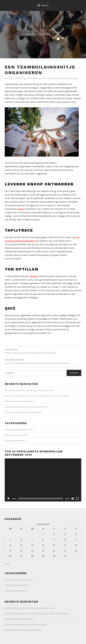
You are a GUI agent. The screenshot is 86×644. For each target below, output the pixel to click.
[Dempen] (73, 499)
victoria (45, 78)
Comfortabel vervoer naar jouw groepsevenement (29, 390)
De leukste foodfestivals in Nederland (23, 412)
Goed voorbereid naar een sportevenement (26, 407)
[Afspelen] (9, 499)
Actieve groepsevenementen (19, 430)
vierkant (33, 276)
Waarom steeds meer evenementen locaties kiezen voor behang (37, 396)
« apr (7, 564)
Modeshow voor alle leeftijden (19, 401)
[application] (43, 480)
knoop (21, 209)
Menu (45, 5)
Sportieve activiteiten (15, 441)
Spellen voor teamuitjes (65, 78)
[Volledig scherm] (77, 499)
